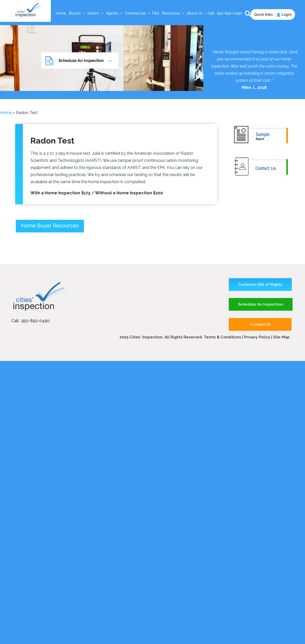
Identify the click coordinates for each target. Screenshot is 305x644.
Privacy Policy (258, 337)
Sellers (96, 13)
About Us (197, 13)
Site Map (281, 337)
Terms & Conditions (223, 337)
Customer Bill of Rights (260, 285)
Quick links (263, 14)
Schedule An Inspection (261, 304)
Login (284, 14)
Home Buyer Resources (50, 226)
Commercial (138, 13)
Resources (173, 13)
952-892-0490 (230, 13)
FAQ (156, 13)
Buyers (77, 13)
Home (61, 13)
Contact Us (260, 324)
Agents (114, 13)
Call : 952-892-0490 (30, 321)
